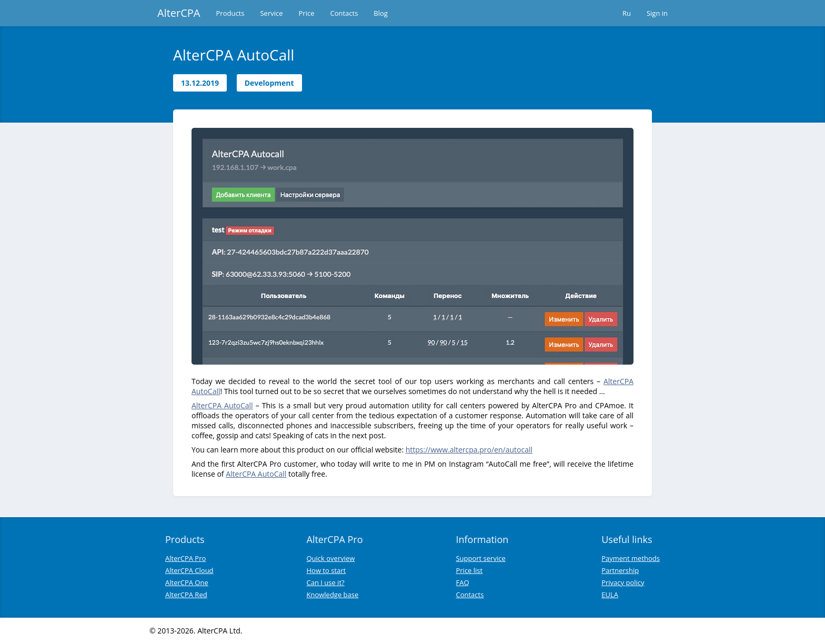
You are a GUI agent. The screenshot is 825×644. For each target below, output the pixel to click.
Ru (627, 13)
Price (307, 13)
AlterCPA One (187, 582)
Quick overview (331, 558)
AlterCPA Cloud (189, 570)
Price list (469, 570)
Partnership (620, 570)
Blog (381, 13)
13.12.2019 (200, 83)
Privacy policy (623, 582)
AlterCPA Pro (185, 558)
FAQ (462, 582)
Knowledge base (333, 595)
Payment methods (631, 558)
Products (230, 13)
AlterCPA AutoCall (222, 405)
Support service (480, 558)
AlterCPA (179, 13)
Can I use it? (326, 582)
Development (269, 83)
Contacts (344, 13)
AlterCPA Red (186, 595)
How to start (326, 570)
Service (271, 13)
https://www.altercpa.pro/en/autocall (469, 450)
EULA (610, 595)
